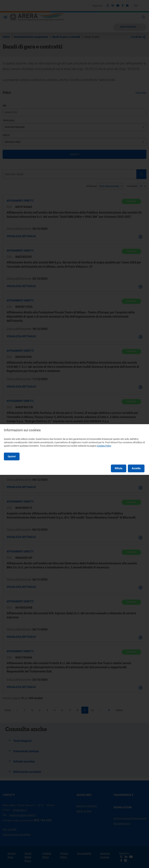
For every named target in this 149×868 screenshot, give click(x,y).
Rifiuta (119, 468)
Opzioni (12, 456)
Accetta (136, 468)
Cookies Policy (104, 446)
